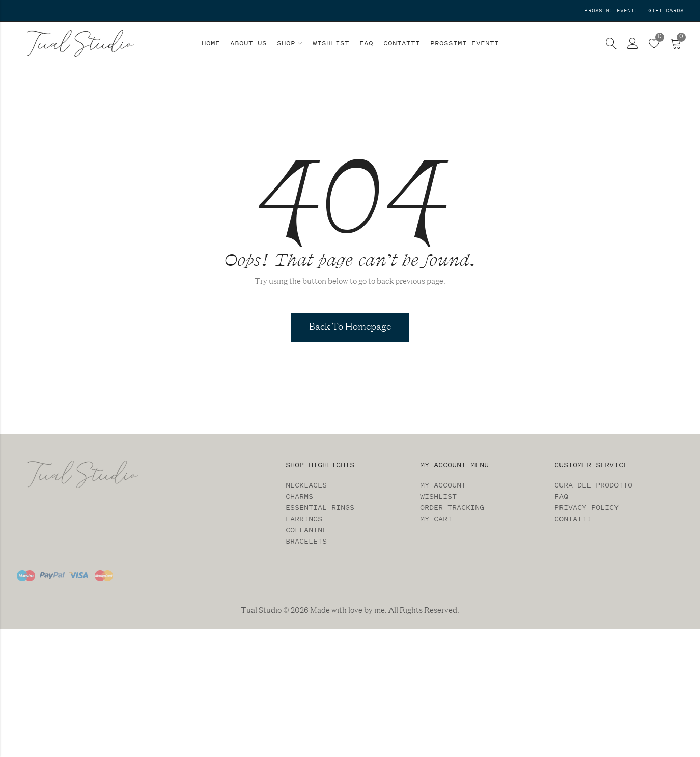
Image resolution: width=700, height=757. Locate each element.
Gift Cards (666, 10)
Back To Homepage (350, 327)
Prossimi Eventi (611, 10)
